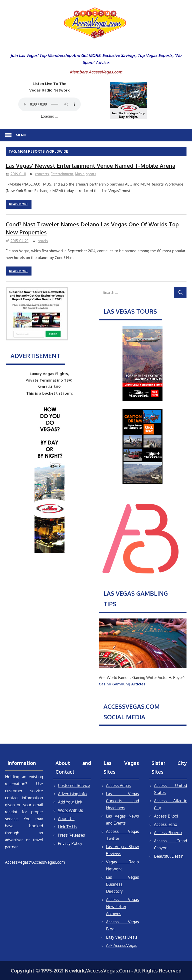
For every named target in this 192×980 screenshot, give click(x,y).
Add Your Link (70, 802)
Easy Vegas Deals (122, 937)
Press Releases (71, 835)
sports (91, 174)
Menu (21, 135)
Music (80, 174)
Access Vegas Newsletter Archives (122, 907)
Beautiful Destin (169, 856)
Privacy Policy (70, 843)
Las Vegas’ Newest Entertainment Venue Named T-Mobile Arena (90, 165)
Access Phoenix (168, 833)
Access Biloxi (166, 816)
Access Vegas (118, 785)
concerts (42, 174)
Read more (19, 204)
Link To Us (67, 827)
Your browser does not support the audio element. (49, 104)
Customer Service (74, 785)
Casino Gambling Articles (122, 684)
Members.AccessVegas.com (96, 72)
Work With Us (70, 810)
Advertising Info (72, 794)
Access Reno (166, 824)
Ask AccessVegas (122, 945)
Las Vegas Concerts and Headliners (122, 801)
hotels (43, 241)
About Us (66, 819)
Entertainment (62, 174)
